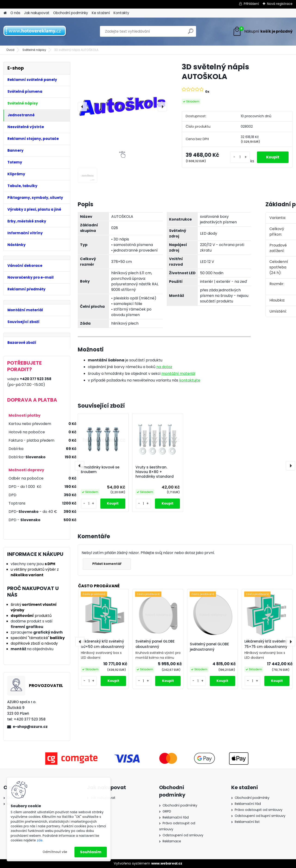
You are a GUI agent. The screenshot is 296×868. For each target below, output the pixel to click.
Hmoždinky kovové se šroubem (100, 470)
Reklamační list (247, 822)
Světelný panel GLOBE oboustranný (155, 644)
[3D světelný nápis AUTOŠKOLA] (122, 107)
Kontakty (121, 13)
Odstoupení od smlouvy (183, 835)
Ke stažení (101, 13)
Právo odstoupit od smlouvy (259, 810)
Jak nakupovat (37, 13)
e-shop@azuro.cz (30, 727)
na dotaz (164, 367)
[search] (191, 33)
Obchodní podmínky (71, 13)
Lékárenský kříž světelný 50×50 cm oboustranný (103, 644)
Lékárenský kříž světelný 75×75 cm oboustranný (266, 644)
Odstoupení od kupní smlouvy (260, 816)
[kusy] (240, 157)
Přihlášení (251, 4)
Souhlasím (91, 852)
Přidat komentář (107, 564)
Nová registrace (280, 4)
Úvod (10, 50)
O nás (15, 13)
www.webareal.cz (167, 863)
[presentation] (82, 107)
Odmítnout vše (55, 852)
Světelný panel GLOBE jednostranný (209, 647)
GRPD (167, 811)
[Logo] (35, 31)
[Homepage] (5, 13)
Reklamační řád (176, 817)
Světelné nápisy (34, 50)
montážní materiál (178, 374)
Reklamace (172, 841)
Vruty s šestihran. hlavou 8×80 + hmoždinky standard (155, 472)
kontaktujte (190, 380)
